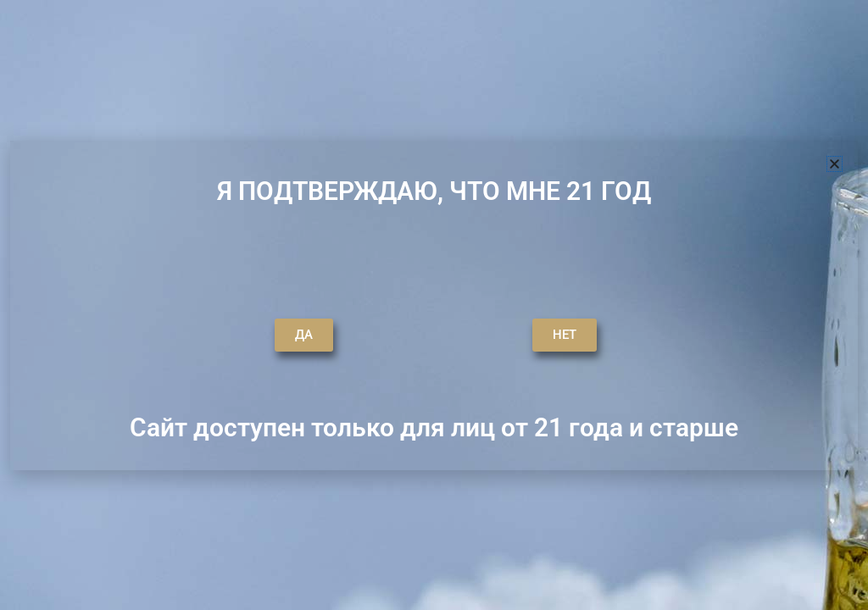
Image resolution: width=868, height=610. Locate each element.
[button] (835, 164)
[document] (434, 305)
